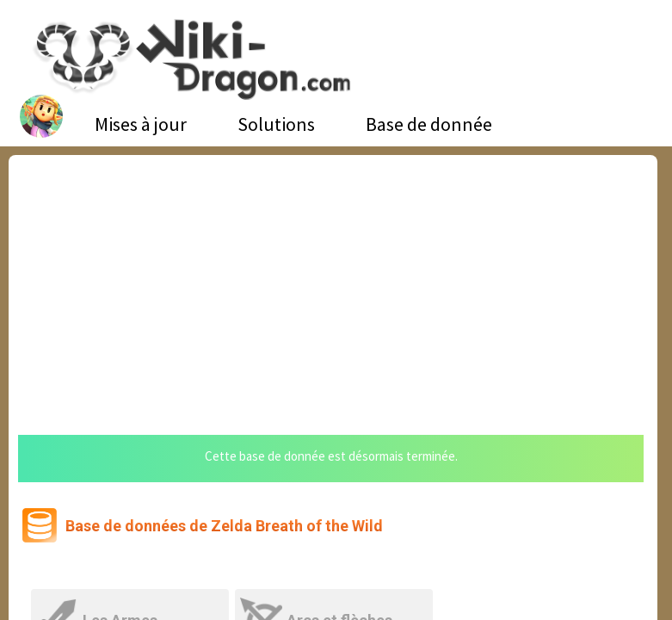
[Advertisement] (333, 284)
